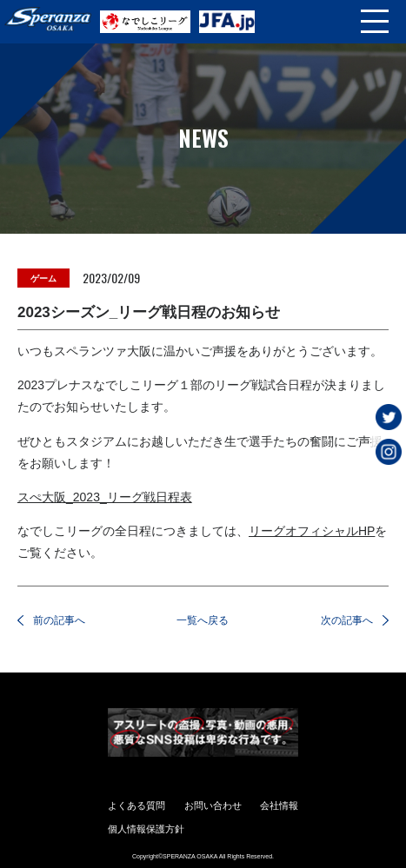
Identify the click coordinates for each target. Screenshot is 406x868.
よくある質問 (136, 805)
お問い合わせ (213, 805)
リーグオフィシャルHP (312, 531)
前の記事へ (59, 620)
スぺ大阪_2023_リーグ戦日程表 (105, 497)
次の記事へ (347, 620)
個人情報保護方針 (146, 829)
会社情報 (279, 805)
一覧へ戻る (203, 620)
